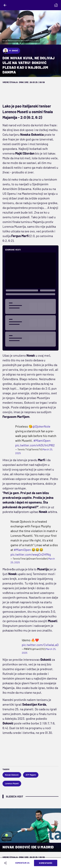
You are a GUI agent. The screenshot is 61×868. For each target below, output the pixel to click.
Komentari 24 (23, 863)
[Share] (6, 863)
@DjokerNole (41, 426)
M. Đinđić (11, 51)
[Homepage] (56, 5)
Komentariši (46, 863)
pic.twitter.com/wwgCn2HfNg (31, 554)
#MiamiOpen (42, 440)
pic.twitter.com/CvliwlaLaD (40, 645)
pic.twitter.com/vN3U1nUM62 (35, 445)
